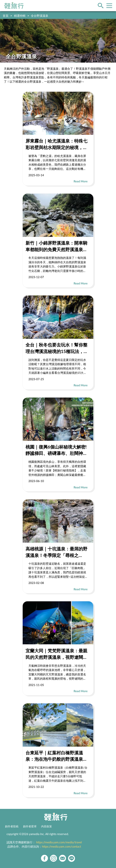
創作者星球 (30, 826)
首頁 (6, 16)
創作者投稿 (12, 826)
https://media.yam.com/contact (61, 846)
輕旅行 (14, 6)
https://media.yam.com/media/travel (59, 842)
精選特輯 (20, 16)
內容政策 (46, 826)
